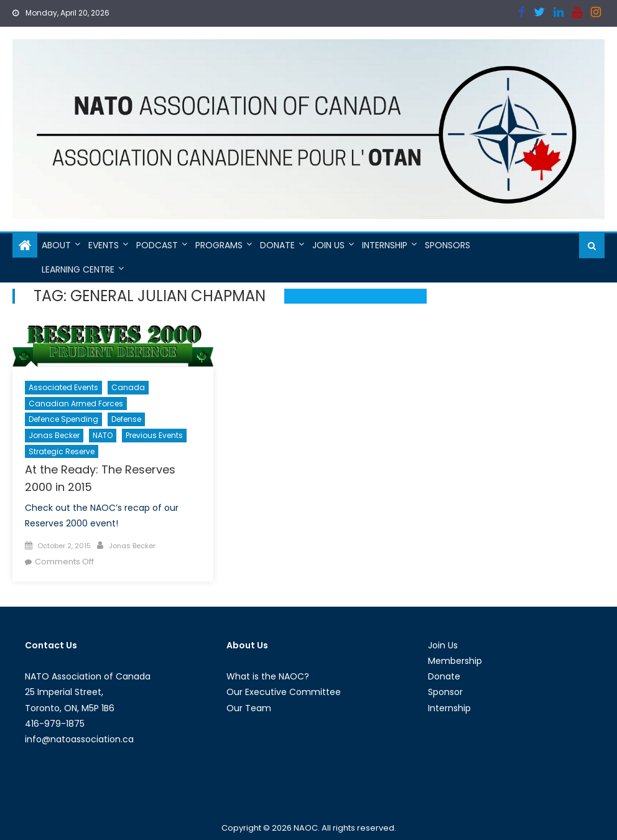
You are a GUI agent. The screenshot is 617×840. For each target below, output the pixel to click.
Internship (385, 245)
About (56, 245)
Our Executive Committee (284, 692)
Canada (128, 387)
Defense (126, 419)
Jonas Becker (54, 435)
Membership (455, 661)
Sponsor (445, 692)
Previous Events (154, 435)
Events (104, 245)
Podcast (157, 245)
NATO (103, 435)
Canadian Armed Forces (76, 404)
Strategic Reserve (62, 451)
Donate (277, 245)
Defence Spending (63, 419)
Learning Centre (78, 269)
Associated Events (63, 387)
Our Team (249, 708)
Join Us (328, 245)
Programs (219, 245)
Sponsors (448, 245)
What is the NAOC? (268, 676)
